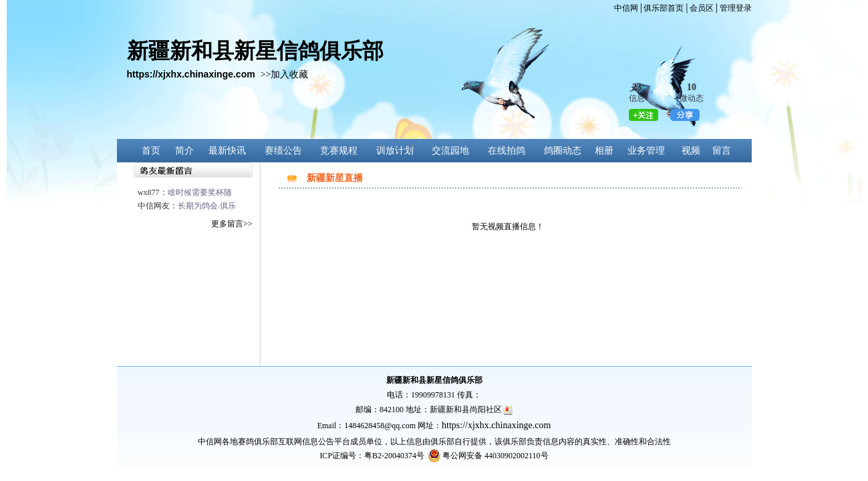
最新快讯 (227, 151)
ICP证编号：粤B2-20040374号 (372, 456)
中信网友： (187, 206)
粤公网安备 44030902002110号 (495, 456)
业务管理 (646, 151)
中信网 (626, 8)
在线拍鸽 (507, 151)
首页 (151, 151)
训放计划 (395, 151)
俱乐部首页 (664, 8)
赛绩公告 (283, 151)
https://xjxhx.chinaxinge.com (496, 425)
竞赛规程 (339, 151)
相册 (604, 151)
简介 (184, 151)
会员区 (702, 8)
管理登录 (736, 8)
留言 (722, 151)
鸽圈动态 (563, 151)
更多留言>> (232, 224)
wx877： (185, 192)
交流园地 (450, 151)
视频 (691, 151)
